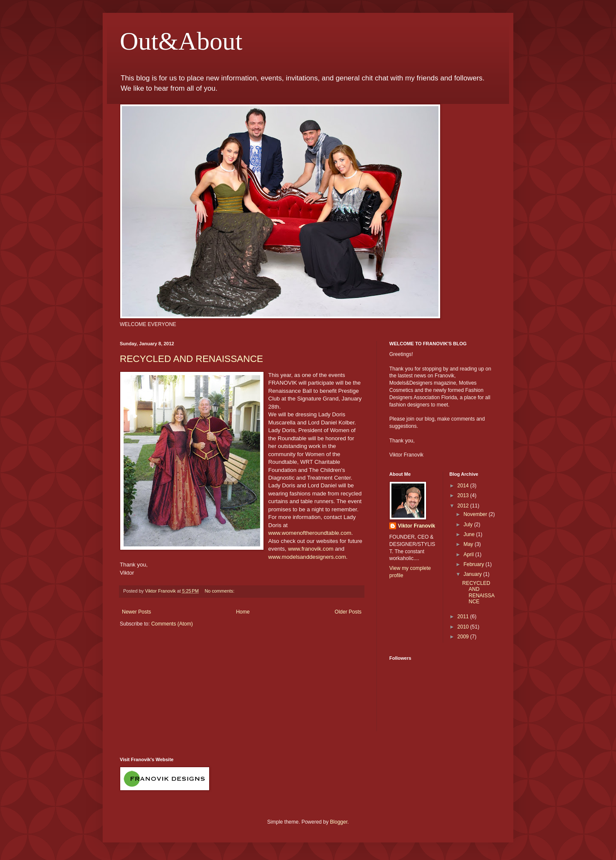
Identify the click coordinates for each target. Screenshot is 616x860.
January (473, 574)
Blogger (339, 822)
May (469, 544)
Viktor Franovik (416, 526)
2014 (464, 486)
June (469, 534)
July (469, 525)
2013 (464, 495)
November (476, 514)
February (474, 564)
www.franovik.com (311, 549)
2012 (464, 506)
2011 (464, 617)
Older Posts (348, 612)
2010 (464, 627)
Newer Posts (136, 612)
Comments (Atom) (172, 624)
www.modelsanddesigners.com (307, 557)
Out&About (181, 41)
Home (243, 612)
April (469, 555)
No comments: (220, 591)
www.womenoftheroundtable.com (310, 533)
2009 (464, 637)
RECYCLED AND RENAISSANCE (191, 359)
